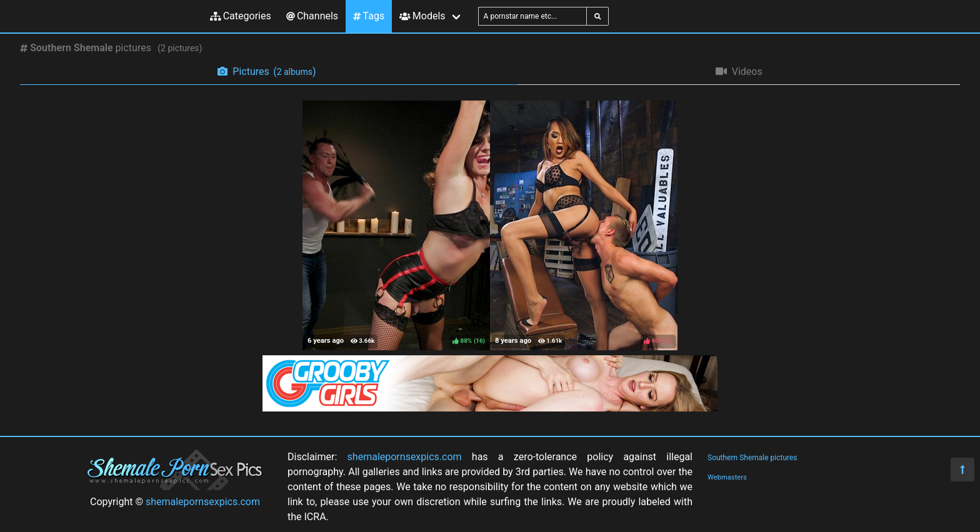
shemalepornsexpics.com (203, 502)
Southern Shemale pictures (752, 458)
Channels (312, 16)
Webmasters (727, 477)
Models (422, 16)
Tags (369, 16)
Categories (241, 16)
